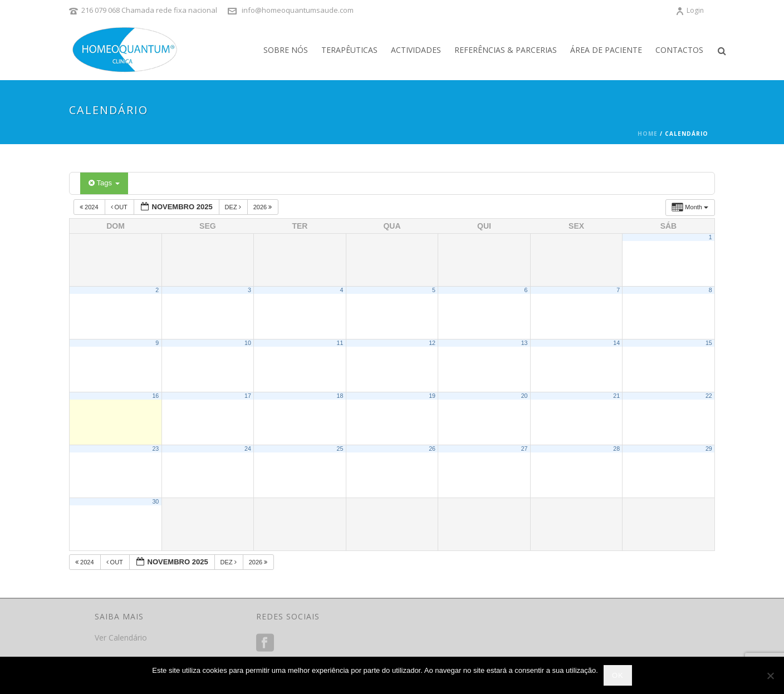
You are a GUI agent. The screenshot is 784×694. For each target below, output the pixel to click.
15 (709, 343)
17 (248, 396)
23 (155, 449)
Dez (234, 207)
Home (648, 134)
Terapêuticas (349, 50)
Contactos (679, 50)
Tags (104, 183)
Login (690, 10)
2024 (90, 207)
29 (709, 449)
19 (432, 396)
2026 (264, 207)
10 (248, 343)
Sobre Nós (286, 50)
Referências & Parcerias (506, 50)
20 (525, 396)
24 (248, 449)
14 (616, 343)
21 (616, 396)
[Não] (770, 676)
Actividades (416, 50)
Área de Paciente (606, 50)
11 (340, 343)
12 (432, 343)
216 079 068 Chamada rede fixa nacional (149, 10)
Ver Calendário (121, 638)
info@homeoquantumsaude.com (298, 10)
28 (616, 449)
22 (709, 396)
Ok (618, 675)
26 (432, 449)
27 (525, 449)
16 (155, 396)
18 (340, 396)
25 (340, 449)
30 (155, 501)
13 (525, 343)
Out (120, 207)
